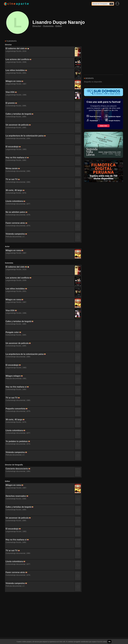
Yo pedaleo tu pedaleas (17, 441)
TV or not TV (12, 179)
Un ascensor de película (17, 125)
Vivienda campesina (15, 234)
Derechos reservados (16, 496)
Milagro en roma (13, 81)
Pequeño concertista (15, 409)
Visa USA (10, 92)
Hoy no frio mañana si (16, 158)
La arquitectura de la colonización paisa (25, 136)
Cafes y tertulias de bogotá (18, 114)
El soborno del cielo (15, 48)
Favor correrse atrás (15, 223)
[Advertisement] (43, 615)
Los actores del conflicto (17, 59)
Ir (111, 4)
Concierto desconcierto (17, 469)
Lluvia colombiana (14, 201)
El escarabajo (12, 147)
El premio (10, 103)
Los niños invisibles (15, 70)
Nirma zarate (12, 168)
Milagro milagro (13, 376)
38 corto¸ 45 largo (14, 190)
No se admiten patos (15, 212)
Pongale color (12, 332)
